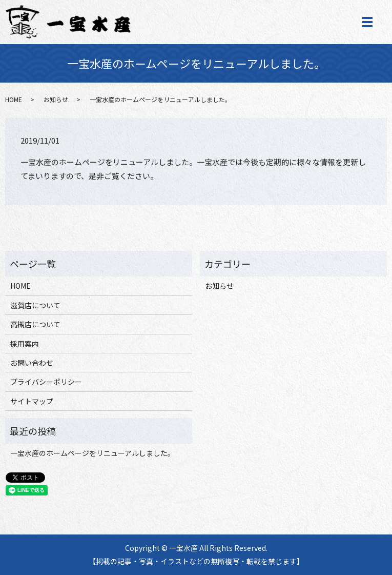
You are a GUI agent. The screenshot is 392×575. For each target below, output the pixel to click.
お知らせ (56, 99)
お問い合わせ (32, 363)
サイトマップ (32, 401)
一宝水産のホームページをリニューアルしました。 (92, 453)
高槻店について (35, 324)
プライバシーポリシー (46, 382)
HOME (14, 99)
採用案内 (25, 344)
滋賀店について (35, 305)
